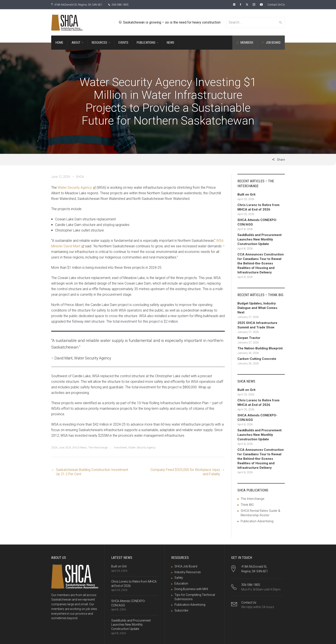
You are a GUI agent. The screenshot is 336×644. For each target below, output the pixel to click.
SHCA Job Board (186, 566)
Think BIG (247, 505)
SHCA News (80, 447)
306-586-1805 (125, 4)
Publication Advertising (257, 521)
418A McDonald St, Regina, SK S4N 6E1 (79, 4)
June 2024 (65, 447)
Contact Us (249, 602)
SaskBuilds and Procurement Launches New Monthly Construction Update (131, 624)
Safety (179, 577)
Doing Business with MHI (191, 589)
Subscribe (181, 610)
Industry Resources (188, 572)
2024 (54, 447)
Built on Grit (119, 566)
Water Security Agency (77, 187)
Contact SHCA (275, 4)
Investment (121, 447)
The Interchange (98, 447)
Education (181, 583)
